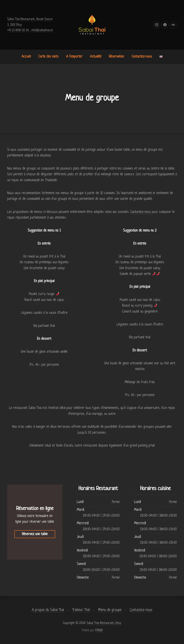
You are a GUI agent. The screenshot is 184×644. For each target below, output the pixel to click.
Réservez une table (35, 534)
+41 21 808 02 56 (18, 30)
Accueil (26, 57)
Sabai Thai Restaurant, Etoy (104, 623)
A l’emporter (74, 57)
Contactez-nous (142, 57)
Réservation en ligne (35, 509)
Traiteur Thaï (81, 610)
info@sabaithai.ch (42, 30)
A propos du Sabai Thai (48, 610)
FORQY (99, 630)
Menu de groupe (110, 610)
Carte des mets (48, 57)
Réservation (116, 57)
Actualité (96, 57)
